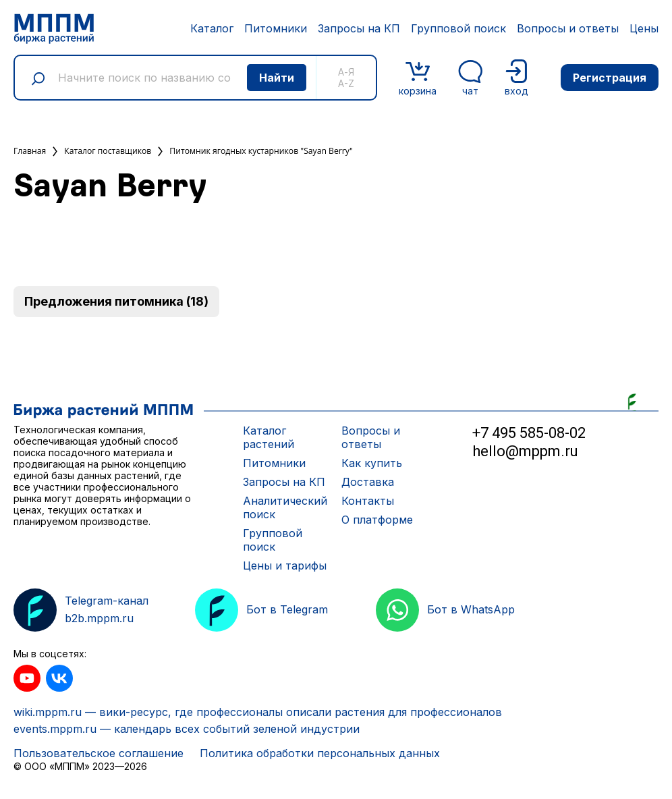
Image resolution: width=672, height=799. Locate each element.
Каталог (212, 28)
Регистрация (610, 78)
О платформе (377, 520)
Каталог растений (269, 437)
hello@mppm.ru (525, 451)
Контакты (368, 501)
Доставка (368, 482)
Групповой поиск (458, 28)
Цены (644, 28)
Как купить (372, 463)
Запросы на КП (359, 28)
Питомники (276, 28)
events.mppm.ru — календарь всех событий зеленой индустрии (187, 729)
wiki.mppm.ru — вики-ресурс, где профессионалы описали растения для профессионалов (258, 712)
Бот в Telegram (261, 610)
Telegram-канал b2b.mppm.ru (81, 610)
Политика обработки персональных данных (320, 753)
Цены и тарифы (285, 566)
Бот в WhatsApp (445, 610)
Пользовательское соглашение (99, 753)
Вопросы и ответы (568, 28)
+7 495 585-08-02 (529, 433)
